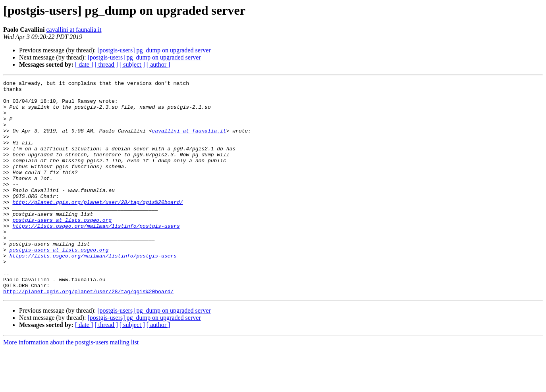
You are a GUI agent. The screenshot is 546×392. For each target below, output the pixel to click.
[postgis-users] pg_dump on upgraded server (154, 50)
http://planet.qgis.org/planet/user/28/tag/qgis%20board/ (97, 227)
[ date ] (84, 64)
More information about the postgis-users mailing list (71, 385)
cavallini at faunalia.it (74, 30)
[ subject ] (132, 64)
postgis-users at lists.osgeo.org (62, 248)
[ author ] (158, 64)
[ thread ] (106, 64)
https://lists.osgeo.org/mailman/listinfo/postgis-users (96, 256)
